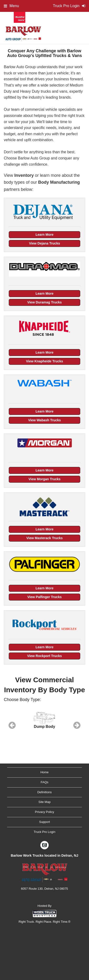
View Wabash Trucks (45, 420)
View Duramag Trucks (44, 302)
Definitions (44, 792)
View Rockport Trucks (44, 656)
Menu (11, 6)
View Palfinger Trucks (44, 597)
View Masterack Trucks (44, 538)
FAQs (44, 782)
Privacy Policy (44, 812)
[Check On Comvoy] (44, 845)
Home (44, 772)
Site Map (44, 802)
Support (45, 822)
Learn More (44, 235)
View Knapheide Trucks (44, 361)
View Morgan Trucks (44, 479)
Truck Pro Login (44, 832)
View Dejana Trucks (44, 243)
